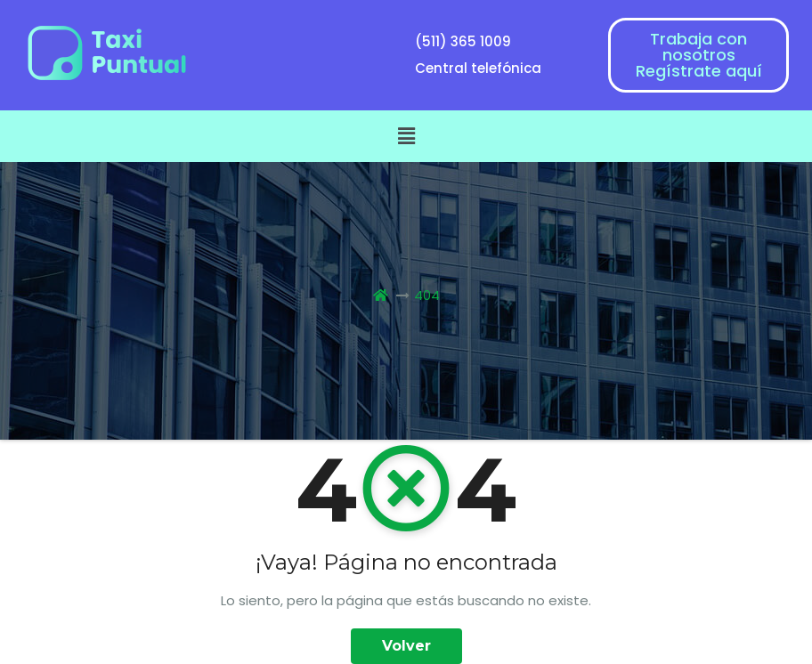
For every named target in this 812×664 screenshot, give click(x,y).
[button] (406, 136)
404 (427, 295)
